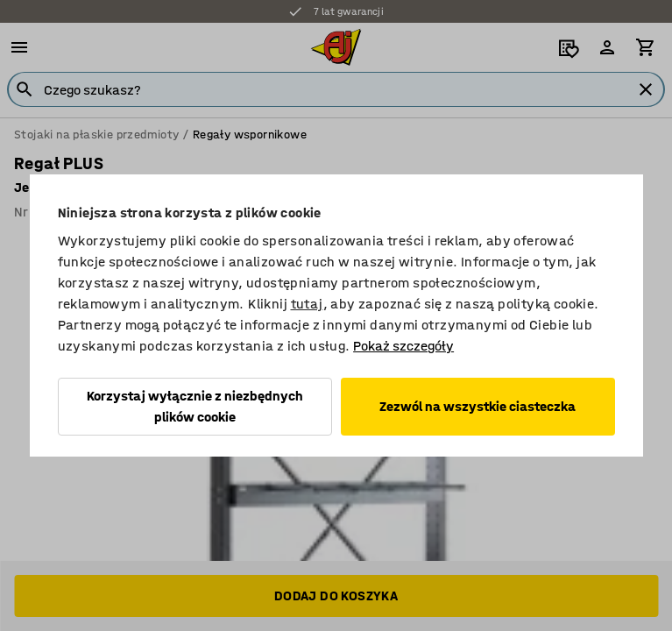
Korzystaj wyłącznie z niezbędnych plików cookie (195, 406)
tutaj (307, 304)
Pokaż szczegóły (403, 346)
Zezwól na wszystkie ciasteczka (477, 406)
